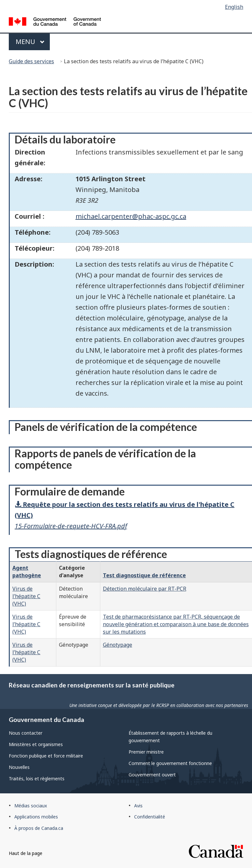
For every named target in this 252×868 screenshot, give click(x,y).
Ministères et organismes (36, 744)
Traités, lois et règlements (37, 779)
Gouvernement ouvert (152, 775)
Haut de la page (26, 853)
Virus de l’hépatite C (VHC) (26, 596)
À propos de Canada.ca (39, 828)
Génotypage (118, 645)
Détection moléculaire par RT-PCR (145, 589)
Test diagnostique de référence (144, 575)
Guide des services (31, 61)
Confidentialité (150, 817)
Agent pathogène (27, 572)
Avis (138, 806)
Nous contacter (26, 733)
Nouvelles (19, 767)
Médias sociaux (31, 806)
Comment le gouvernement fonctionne (170, 763)
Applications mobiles (36, 817)
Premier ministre (146, 752)
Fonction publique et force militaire (46, 756)
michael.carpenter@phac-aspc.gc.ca (131, 216)
